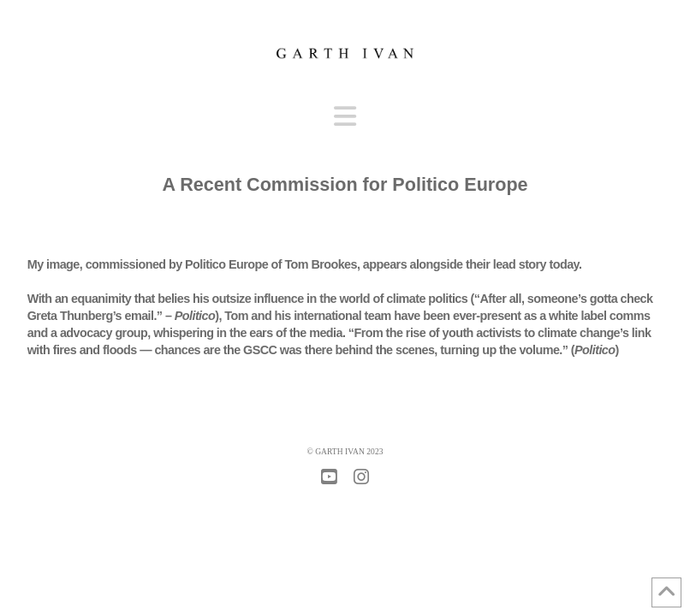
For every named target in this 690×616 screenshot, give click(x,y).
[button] (345, 117)
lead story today (536, 264)
